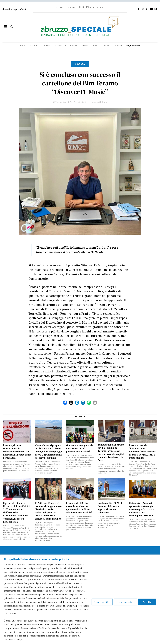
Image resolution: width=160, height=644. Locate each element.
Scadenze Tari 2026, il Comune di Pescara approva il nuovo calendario (110, 508)
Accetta (147, 602)
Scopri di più (101, 602)
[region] (80, 599)
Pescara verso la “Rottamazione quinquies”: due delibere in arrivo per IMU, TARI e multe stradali (143, 452)
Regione (60, 7)
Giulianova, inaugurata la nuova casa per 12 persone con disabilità (80, 448)
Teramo (100, 7)
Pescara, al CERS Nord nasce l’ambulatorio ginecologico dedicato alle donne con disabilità (79, 508)
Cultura (80, 64)
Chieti (81, 7)
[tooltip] (139, 9)
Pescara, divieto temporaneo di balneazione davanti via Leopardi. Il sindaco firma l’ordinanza (17, 452)
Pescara (71, 7)
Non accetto (126, 602)
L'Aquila (90, 7)
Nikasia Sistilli (81, 102)
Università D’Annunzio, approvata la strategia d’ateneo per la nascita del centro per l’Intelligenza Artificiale (142, 509)
